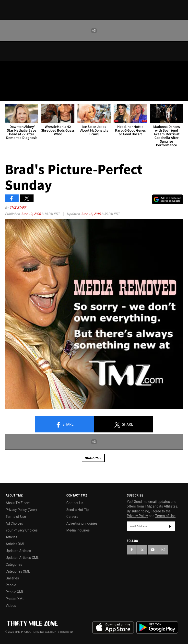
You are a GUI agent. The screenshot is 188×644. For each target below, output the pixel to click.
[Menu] (7, 94)
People (11, 585)
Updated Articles (18, 551)
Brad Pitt (93, 458)
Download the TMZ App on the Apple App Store (113, 628)
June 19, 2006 (31, 214)
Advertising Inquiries (82, 523)
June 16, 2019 (91, 214)
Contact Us (75, 503)
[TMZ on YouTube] (153, 550)
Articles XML (15, 544)
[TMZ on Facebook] (8, 69)
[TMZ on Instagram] (43, 69)
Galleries (12, 578)
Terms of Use (16, 517)
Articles (12, 537)
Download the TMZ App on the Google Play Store (157, 627)
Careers (72, 517)
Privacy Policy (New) (21, 510)
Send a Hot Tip (77, 510)
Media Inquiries (78, 530)
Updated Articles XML (22, 558)
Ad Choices (14, 523)
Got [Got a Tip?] (16, 82)
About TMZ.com (18, 503)
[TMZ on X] (20, 69)
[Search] (181, 94)
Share (64, 425)
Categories (14, 565)
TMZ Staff (18, 207)
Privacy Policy (137, 516)
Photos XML (15, 599)
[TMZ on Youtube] (31, 69)
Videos (11, 606)
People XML (15, 592)
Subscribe (170, 526)
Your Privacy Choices (22, 530)
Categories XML (18, 571)
